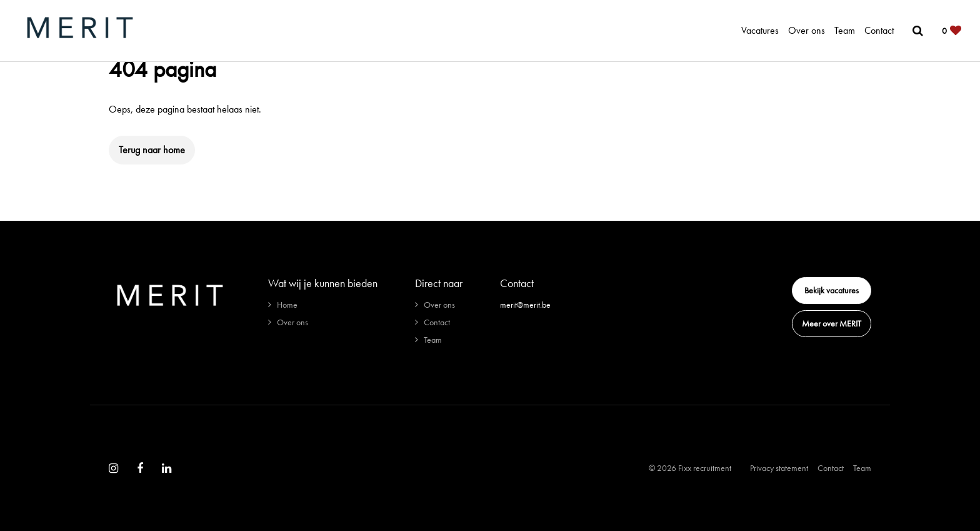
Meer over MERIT (832, 323)
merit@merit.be (525, 305)
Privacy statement (779, 468)
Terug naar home (152, 150)
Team (845, 30)
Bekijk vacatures (832, 290)
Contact (879, 30)
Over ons (807, 30)
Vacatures (760, 30)
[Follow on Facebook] (140, 468)
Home (287, 305)
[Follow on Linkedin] (167, 468)
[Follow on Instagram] (113, 468)
